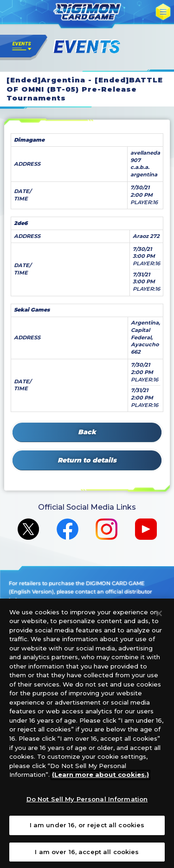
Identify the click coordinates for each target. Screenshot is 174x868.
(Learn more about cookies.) (100, 779)
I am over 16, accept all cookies (87, 856)
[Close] (159, 618)
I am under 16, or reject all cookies (87, 830)
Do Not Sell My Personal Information (87, 804)
